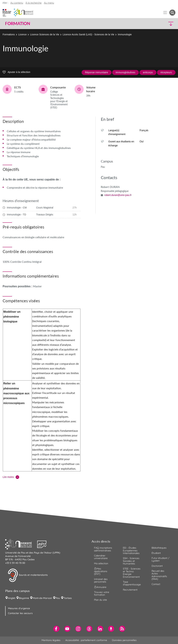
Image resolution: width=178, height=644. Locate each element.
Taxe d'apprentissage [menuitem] (132, 583)
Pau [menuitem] (58, 598)
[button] (155, 24)
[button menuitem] (172, 13)
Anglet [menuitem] (12, 598)
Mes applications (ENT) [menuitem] (101, 571)
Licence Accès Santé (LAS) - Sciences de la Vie (88, 34)
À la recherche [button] (34, 3)
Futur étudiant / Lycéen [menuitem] (160, 559)
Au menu (49, 3)
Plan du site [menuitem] (100, 600)
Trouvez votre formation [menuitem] (102, 593)
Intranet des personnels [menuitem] (101, 580)
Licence (22, 34)
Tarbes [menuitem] (68, 598)
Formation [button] (18, 23)
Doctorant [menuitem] (157, 566)
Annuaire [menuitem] (100, 587)
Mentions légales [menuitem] (51, 640)
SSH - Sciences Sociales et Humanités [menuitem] (131, 561)
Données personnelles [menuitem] (124, 640)
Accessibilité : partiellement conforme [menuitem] (86, 640)
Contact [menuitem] (156, 584)
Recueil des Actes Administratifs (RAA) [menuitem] (159, 575)
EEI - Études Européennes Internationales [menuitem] (131, 550)
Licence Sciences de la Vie (45, 34)
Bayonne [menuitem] (24, 598)
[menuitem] (56, 629)
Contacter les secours (20, 613)
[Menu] (165, 13)
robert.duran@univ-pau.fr (118, 195)
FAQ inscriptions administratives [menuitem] (103, 549)
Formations (9, 34)
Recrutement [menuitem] (130, 590)
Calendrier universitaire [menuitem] (101, 557)
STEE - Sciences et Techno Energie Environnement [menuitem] (132, 573)
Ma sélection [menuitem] (101, 563)
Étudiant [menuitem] (156, 553)
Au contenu (17, 3)
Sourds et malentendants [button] (28, 575)
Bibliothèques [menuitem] (159, 548)
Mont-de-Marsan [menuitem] (42, 598)
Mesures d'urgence (19, 608)
